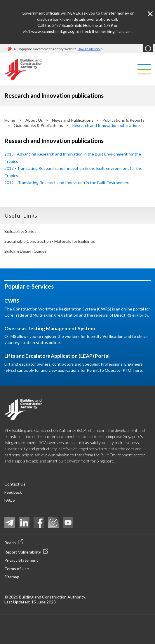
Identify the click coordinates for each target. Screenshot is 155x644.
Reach (14, 542)
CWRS (12, 301)
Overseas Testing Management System (50, 328)
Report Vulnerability (26, 551)
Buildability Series (20, 231)
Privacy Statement (21, 560)
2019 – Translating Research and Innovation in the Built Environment (67, 183)
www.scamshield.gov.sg (53, 31)
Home (10, 120)
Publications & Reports (123, 120)
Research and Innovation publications (106, 125)
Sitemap (12, 577)
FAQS (10, 500)
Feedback (13, 492)
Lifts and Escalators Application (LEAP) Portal (57, 356)
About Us (34, 120)
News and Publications (73, 120)
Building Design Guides (26, 251)
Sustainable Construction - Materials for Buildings (50, 241)
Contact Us (15, 484)
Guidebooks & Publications (38, 125)
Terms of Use (17, 569)
